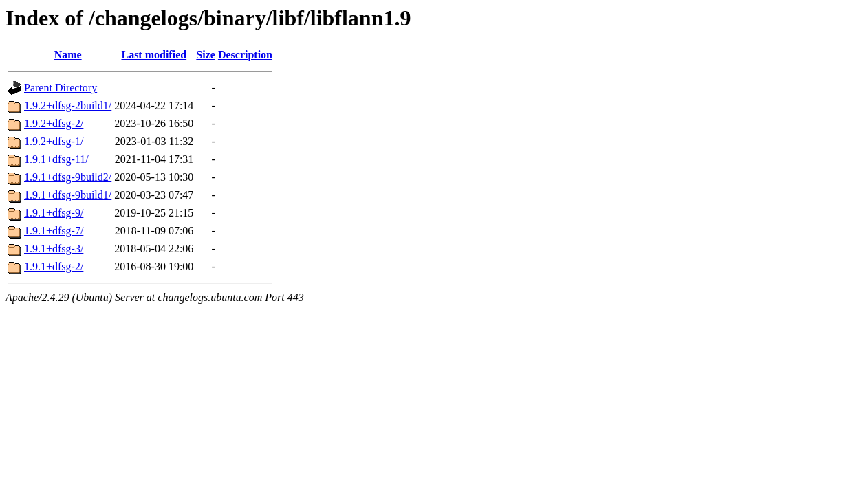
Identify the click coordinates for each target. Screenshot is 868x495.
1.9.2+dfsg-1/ (54, 141)
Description (245, 55)
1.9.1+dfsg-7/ (54, 231)
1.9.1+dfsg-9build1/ (68, 195)
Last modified (154, 55)
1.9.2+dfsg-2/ (54, 123)
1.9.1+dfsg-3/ (54, 249)
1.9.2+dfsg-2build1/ (68, 106)
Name (68, 55)
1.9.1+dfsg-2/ (54, 266)
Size (206, 55)
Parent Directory (61, 88)
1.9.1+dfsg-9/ (54, 213)
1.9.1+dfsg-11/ (56, 159)
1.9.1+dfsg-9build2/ (68, 177)
